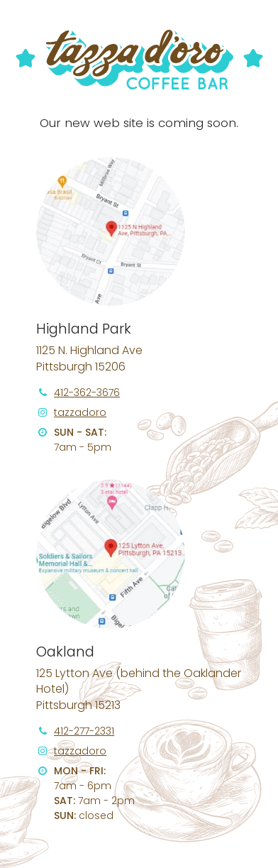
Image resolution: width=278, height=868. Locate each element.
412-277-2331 (84, 731)
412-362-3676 (87, 392)
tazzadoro (80, 412)
